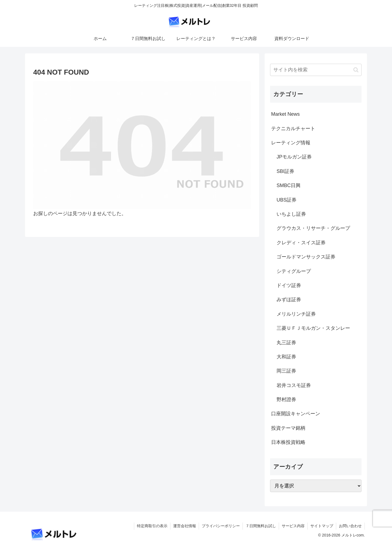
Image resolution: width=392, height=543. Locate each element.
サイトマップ (322, 526)
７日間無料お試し (261, 526)
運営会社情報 (185, 526)
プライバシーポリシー (221, 526)
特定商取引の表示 (152, 526)
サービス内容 (293, 526)
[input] (316, 70)
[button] (356, 70)
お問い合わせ (350, 526)
